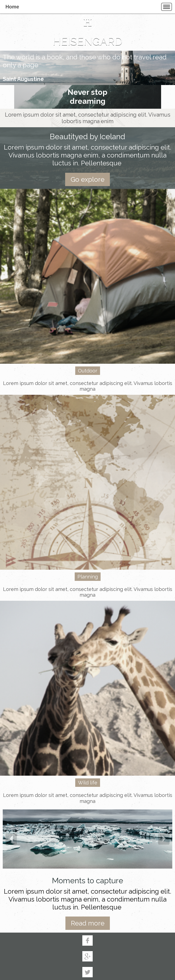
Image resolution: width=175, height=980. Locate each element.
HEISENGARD (87, 41)
